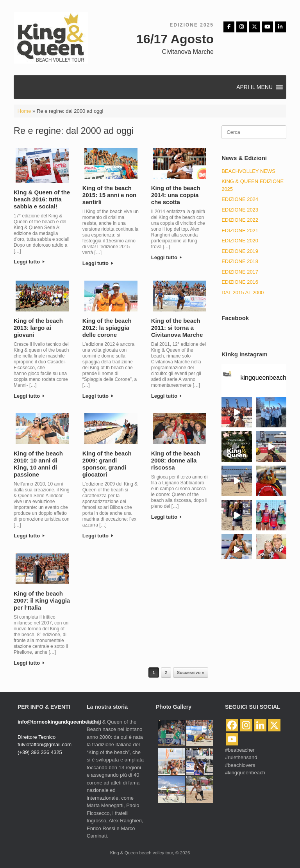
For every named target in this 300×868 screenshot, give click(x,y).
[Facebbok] (229, 27)
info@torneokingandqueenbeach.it (59, 722)
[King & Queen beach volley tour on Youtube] (268, 27)
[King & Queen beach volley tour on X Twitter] (255, 27)
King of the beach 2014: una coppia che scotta (176, 195)
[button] (254, 87)
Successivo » (191, 672)
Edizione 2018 (240, 261)
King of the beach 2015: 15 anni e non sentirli (109, 195)
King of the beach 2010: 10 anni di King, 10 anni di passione (38, 464)
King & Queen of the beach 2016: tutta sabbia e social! (42, 199)
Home (24, 111)
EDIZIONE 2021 (240, 230)
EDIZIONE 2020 (240, 241)
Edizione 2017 (240, 272)
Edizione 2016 (240, 282)
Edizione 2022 (240, 220)
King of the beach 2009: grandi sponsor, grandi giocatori (107, 464)
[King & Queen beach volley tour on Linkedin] (280, 27)
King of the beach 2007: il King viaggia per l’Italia (42, 600)
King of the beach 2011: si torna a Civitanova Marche (177, 328)
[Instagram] (242, 27)
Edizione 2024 (240, 199)
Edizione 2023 (240, 210)
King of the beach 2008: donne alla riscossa (176, 460)
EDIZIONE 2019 (240, 251)
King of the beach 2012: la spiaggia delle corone (107, 328)
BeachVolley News (248, 171)
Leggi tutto (29, 262)
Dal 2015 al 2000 (243, 293)
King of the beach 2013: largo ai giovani (38, 328)
